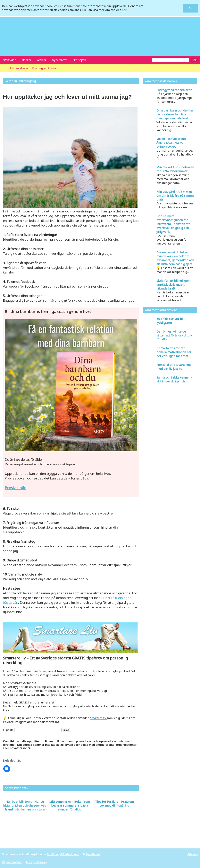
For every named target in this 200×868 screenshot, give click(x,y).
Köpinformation (12, 862)
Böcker (27, 60)
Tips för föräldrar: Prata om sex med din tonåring (114, 803)
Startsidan (10, 60)
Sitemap (193, 854)
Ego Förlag (93, 854)
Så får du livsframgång (20, 81)
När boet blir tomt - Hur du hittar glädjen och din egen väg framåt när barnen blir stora (25, 805)
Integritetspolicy (37, 862)
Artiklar (42, 60)
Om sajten (79, 60)
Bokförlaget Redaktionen (63, 854)
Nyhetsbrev (59, 60)
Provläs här (15, 488)
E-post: (8, 730)
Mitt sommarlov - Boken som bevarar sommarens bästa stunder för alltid (70, 805)
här (124, 10)
